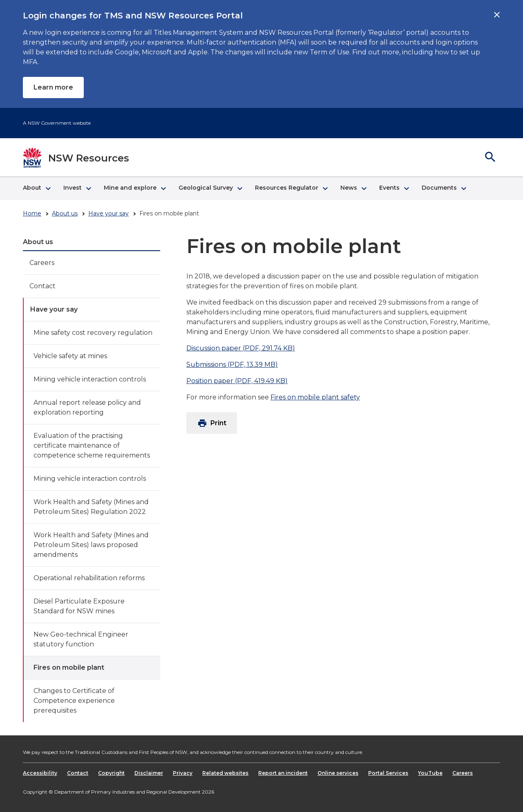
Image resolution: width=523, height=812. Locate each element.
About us (65, 213)
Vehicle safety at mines (70, 356)
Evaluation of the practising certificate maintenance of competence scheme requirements (92, 445)
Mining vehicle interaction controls (90, 379)
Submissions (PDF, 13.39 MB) (232, 365)
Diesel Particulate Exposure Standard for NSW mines (79, 606)
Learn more (53, 87)
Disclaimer (149, 773)
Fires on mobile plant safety (315, 397)
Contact (42, 286)
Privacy (183, 773)
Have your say (108, 213)
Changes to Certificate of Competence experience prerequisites (74, 701)
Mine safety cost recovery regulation (93, 333)
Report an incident (283, 773)
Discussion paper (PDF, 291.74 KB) (241, 348)
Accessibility (40, 773)
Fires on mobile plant (69, 667)
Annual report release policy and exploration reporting (87, 407)
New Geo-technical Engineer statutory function (81, 639)
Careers (42, 263)
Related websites (225, 773)
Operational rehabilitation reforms (89, 578)
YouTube (430, 773)
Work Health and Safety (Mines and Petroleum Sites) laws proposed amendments (91, 545)
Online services (338, 773)
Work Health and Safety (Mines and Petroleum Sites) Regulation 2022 (91, 507)
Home (32, 213)
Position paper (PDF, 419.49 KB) (237, 381)
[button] (37, 188)
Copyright (111, 773)
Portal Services (388, 773)
